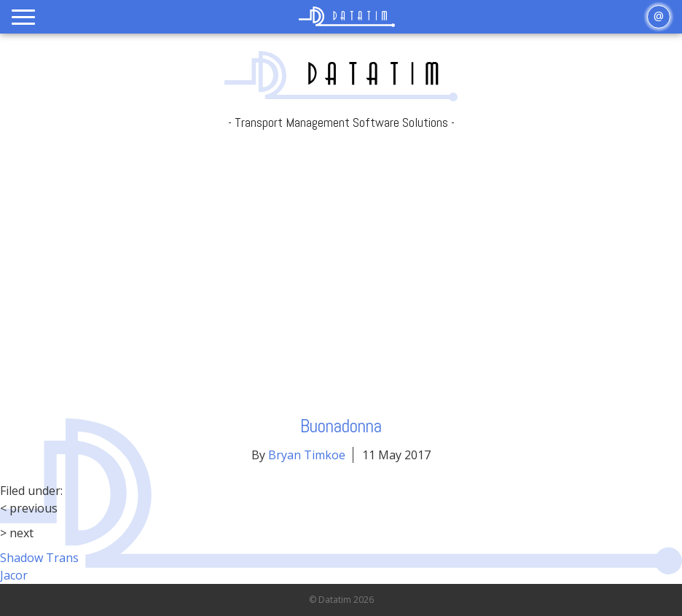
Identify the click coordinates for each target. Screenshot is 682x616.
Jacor (14, 575)
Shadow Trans (39, 558)
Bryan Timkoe (307, 455)
